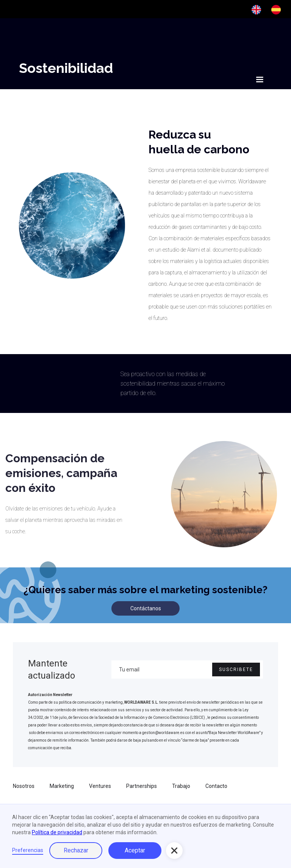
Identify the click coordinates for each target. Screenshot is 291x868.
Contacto (216, 786)
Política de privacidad (57, 832)
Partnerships (142, 786)
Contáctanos (146, 608)
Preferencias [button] (28, 850)
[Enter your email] (187, 670)
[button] (260, 80)
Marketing (62, 786)
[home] (44, 78)
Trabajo (181, 786)
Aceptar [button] (135, 850)
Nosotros (24, 786)
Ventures (100, 786)
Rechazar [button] (76, 850)
